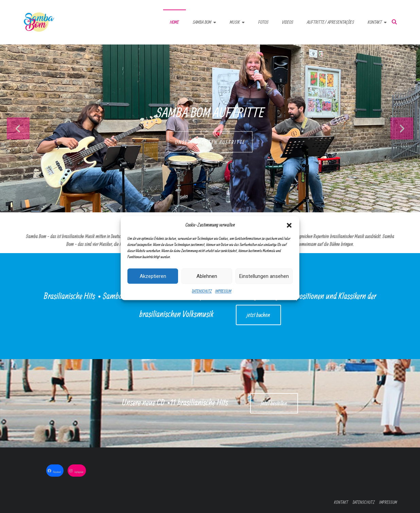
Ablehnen (207, 283)
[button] (289, 232)
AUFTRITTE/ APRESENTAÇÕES (330, 22)
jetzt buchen (258, 315)
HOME (174, 22)
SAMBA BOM (202, 22)
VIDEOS (288, 22)
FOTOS (263, 22)
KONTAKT (375, 22)
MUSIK (235, 22)
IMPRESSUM (223, 298)
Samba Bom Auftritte (210, 112)
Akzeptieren (153, 283)
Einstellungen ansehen (264, 283)
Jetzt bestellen (274, 403)
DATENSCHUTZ (202, 298)
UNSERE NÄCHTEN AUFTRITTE (210, 142)
